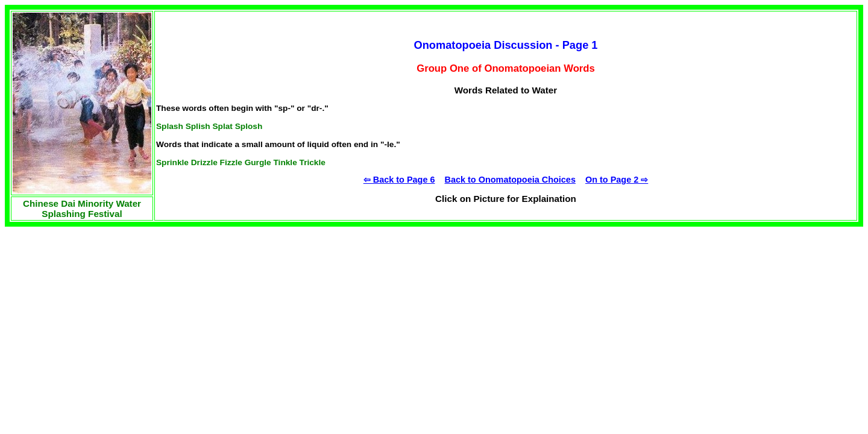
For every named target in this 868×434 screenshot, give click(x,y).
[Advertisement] (95, 302)
